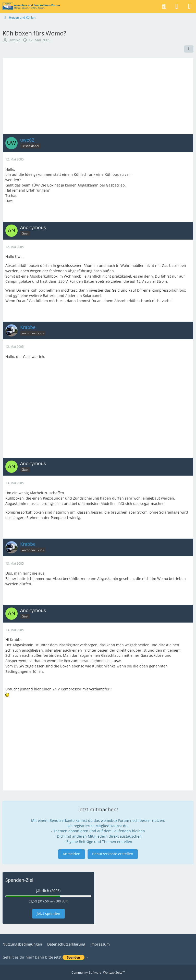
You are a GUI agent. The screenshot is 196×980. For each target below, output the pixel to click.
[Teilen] (189, 49)
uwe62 (14, 40)
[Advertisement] (98, 96)
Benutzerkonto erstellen (113, 854)
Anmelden (72, 854)
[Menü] (189, 6)
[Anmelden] (177, 6)
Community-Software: (98, 972)
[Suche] (164, 6)
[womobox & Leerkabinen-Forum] (31, 6)
